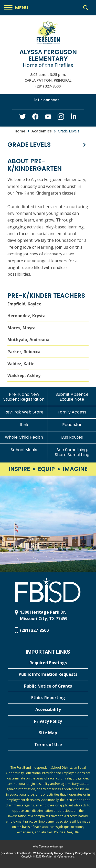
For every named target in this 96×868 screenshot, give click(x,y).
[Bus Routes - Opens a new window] (72, 437)
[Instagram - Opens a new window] (61, 118)
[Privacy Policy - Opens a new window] (48, 721)
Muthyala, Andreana (28, 340)
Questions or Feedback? (15, 853)
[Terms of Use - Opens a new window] (48, 745)
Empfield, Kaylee (24, 304)
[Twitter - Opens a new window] (23, 118)
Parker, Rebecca (24, 352)
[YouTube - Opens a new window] (48, 118)
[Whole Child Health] (24, 437)
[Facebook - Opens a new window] (35, 118)
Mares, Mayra (22, 328)
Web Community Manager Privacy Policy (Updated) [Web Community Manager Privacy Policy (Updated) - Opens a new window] (64, 853)
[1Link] (24, 425)
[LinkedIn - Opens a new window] (74, 118)
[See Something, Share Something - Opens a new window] (72, 452)
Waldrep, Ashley (24, 375)
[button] (16, 8)
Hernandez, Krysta (26, 316)
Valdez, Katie (21, 364)
